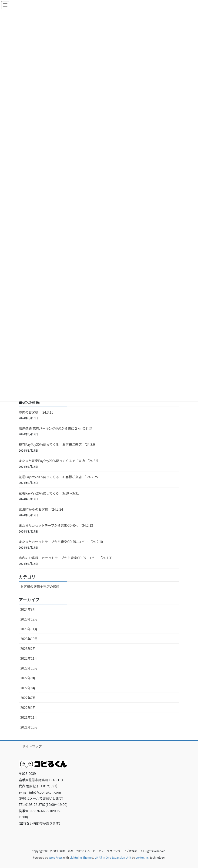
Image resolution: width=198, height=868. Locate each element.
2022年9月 (28, 678)
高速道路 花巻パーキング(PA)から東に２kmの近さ (55, 428)
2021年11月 (29, 717)
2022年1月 (28, 708)
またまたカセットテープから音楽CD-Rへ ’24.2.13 (56, 525)
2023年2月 (28, 648)
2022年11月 (29, 658)
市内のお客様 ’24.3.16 (36, 412)
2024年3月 (28, 609)
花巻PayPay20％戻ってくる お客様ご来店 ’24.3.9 (57, 444)
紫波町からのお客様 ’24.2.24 (41, 509)
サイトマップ (32, 746)
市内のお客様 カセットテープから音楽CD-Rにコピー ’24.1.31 (66, 558)
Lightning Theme (81, 857)
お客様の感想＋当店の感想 (40, 586)
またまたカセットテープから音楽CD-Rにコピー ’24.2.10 (61, 542)
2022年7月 (28, 698)
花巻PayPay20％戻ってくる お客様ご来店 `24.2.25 (58, 477)
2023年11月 (29, 629)
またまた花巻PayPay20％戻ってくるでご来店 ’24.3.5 (59, 461)
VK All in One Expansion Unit (113, 857)
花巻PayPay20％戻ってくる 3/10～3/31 (49, 493)
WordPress (56, 857)
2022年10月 (29, 668)
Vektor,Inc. (143, 857)
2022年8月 (28, 688)
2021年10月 (29, 727)
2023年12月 (29, 619)
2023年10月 (29, 639)
